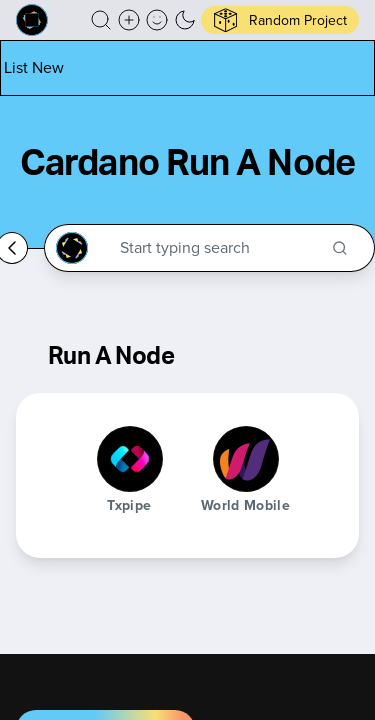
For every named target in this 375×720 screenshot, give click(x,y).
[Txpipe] (130, 459)
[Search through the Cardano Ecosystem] (218, 248)
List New (34, 67)
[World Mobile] (246, 459)
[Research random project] (280, 20)
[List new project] (34, 67)
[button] (101, 20)
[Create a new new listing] (129, 20)
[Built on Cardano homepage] (32, 20)
